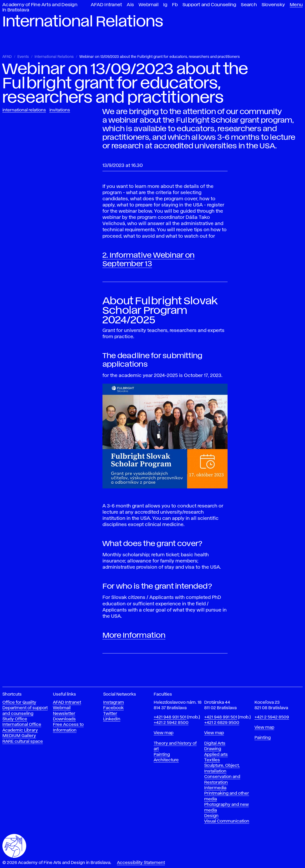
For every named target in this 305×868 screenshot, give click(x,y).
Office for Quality (19, 702)
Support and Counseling (209, 5)
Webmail (149, 5)
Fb (175, 5)
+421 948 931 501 (170, 717)
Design (211, 816)
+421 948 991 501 (221, 717)
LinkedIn (112, 719)
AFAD (7, 57)
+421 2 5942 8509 (272, 717)
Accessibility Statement (141, 863)
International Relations (54, 57)
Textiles (212, 760)
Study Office (15, 719)
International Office (22, 725)
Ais (130, 5)
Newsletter (64, 714)
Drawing (213, 749)
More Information (134, 635)
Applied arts (216, 755)
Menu (296, 5)
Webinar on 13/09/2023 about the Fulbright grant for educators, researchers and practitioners (160, 57)
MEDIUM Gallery (19, 736)
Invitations (60, 110)
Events (23, 57)
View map (164, 733)
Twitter (110, 714)
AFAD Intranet (106, 5)
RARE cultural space (23, 742)
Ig (165, 5)
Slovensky (273, 5)
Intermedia (215, 788)
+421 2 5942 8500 (171, 723)
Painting (162, 755)
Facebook (113, 708)
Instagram (114, 702)
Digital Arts (215, 743)
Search (249, 5)
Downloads (64, 719)
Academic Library (20, 730)
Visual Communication (227, 821)
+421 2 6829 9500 (222, 723)
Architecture (166, 760)
